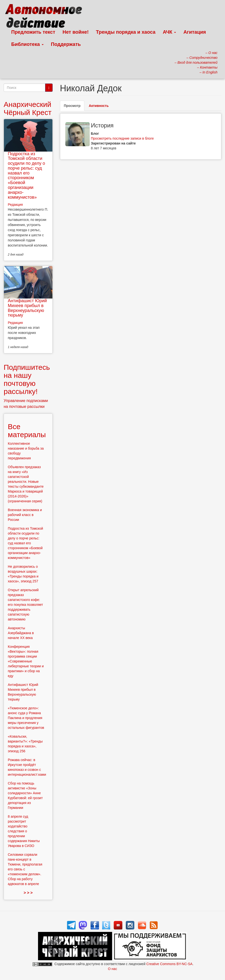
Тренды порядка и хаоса (126, 32)
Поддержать (66, 44)
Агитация (195, 32)
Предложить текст (33, 32)
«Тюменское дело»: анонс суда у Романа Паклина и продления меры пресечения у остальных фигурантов (26, 718)
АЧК (170, 32)
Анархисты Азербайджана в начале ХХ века (21, 633)
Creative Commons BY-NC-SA (169, 964)
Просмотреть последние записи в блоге (122, 138)
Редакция (15, 205)
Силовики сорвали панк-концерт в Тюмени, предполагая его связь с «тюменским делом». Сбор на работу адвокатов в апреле (25, 869)
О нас (112, 969)
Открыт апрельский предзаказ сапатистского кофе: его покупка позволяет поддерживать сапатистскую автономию (25, 605)
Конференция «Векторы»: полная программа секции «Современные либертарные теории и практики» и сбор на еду (26, 661)
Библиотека (27, 44)
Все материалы (27, 431)
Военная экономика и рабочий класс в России (25, 515)
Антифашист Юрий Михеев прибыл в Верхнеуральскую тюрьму (27, 308)
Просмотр (74, 107)
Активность (99, 106)
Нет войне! (76, 32)
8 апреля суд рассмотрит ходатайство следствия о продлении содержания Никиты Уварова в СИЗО (24, 831)
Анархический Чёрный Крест (28, 108)
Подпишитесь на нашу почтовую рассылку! (27, 379)
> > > (28, 893)
